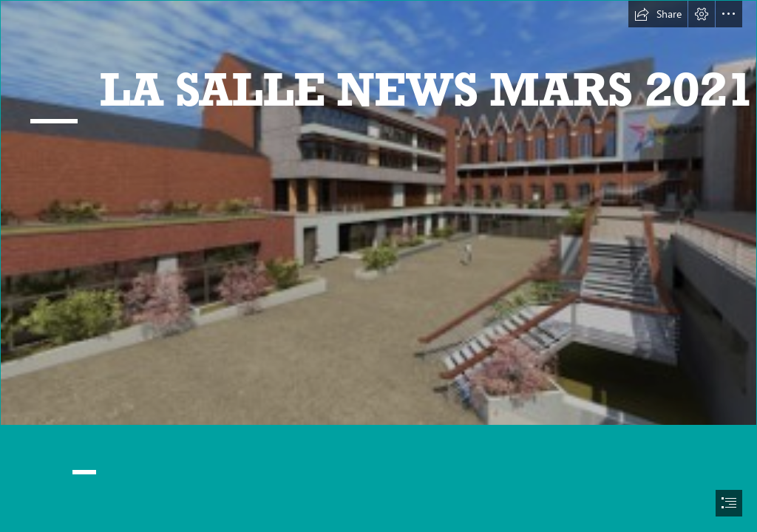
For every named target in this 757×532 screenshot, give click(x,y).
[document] (378, 266)
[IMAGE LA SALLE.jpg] (378, 213)
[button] (658, 14)
